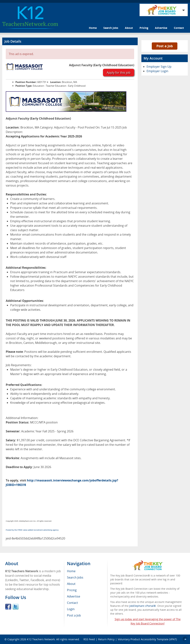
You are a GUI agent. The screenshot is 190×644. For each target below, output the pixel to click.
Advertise (161, 28)
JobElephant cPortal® (143, 606)
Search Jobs (111, 28)
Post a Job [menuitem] (74, 615)
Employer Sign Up (159, 67)
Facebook (8, 607)
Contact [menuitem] (72, 603)
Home (93, 28)
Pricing (144, 28)
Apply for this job (119, 73)
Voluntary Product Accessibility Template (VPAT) (147, 639)
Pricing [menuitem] (72, 590)
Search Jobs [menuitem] (75, 577)
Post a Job (165, 46)
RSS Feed (89, 639)
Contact (179, 28)
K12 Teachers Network (41, 639)
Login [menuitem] (71, 609)
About (129, 28)
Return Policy (106, 639)
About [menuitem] (71, 584)
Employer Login (157, 71)
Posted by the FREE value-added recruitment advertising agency (32, 530)
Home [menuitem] (71, 571)
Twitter (16, 607)
